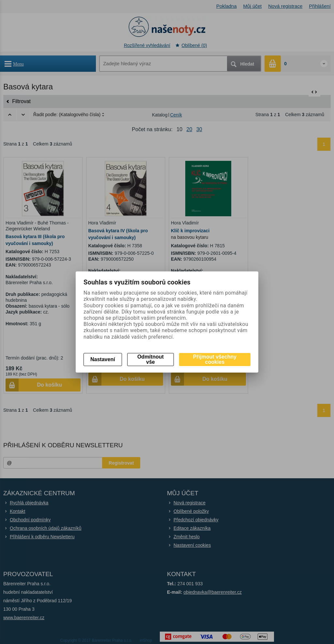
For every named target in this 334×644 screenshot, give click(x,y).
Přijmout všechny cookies (215, 359)
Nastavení (103, 359)
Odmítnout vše (151, 359)
